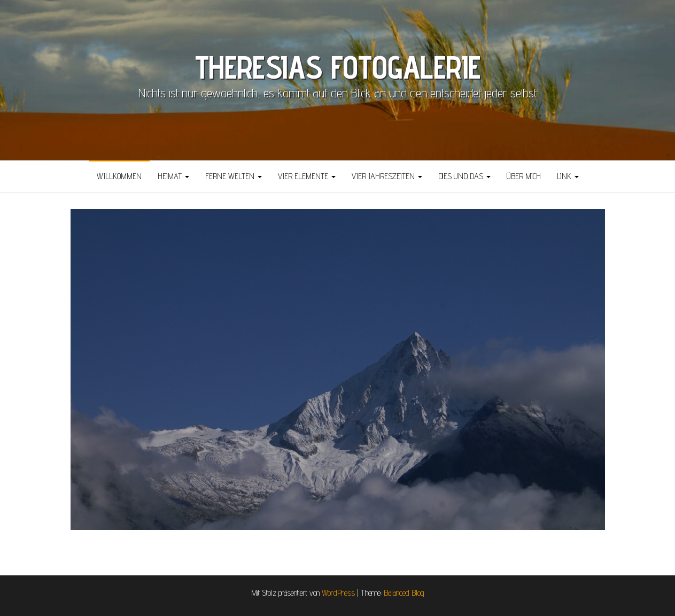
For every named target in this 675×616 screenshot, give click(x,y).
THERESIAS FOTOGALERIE (338, 67)
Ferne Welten (234, 176)
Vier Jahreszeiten (387, 176)
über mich (524, 176)
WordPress (338, 593)
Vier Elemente (307, 176)
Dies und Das (464, 176)
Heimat (173, 176)
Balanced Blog (404, 593)
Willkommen (119, 176)
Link (568, 176)
